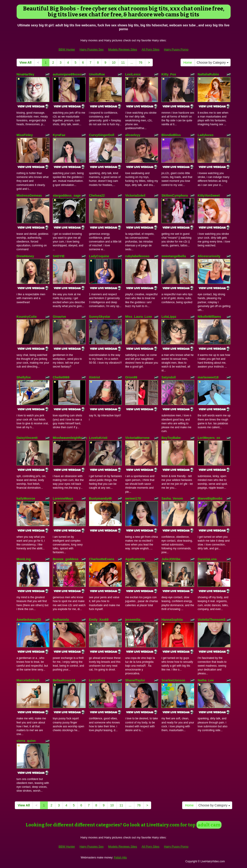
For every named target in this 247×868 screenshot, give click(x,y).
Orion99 (131, 377)
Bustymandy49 (100, 498)
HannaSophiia (172, 620)
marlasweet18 (208, 377)
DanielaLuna (207, 559)
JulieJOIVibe (171, 559)
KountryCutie (27, 317)
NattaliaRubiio (208, 74)
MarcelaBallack (28, 680)
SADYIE (59, 256)
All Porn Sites (150, 49)
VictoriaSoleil (135, 195)
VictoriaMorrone (137, 438)
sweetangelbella (174, 256)
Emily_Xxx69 (99, 620)
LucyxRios (97, 680)
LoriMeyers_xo (209, 438)
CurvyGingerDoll (102, 135)
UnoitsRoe (97, 74)
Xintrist (94, 377)
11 (123, 63)
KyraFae (59, 135)
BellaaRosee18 (64, 680)
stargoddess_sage (67, 195)
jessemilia (133, 620)
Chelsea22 (97, 195)
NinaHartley (25, 74)
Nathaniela (61, 620)
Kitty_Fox (169, 74)
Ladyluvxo (205, 135)
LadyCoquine (99, 256)
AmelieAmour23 (29, 620)
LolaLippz (169, 317)
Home (188, 63)
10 (114, 63)
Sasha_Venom (172, 498)
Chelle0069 (61, 377)
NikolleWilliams (209, 317)
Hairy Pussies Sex (91, 49)
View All (26, 63)
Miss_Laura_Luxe (139, 317)
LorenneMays (63, 498)
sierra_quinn (26, 741)
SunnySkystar (100, 317)
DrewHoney (25, 256)
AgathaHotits (135, 559)
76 (141, 63)
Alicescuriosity (209, 256)
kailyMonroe (26, 498)
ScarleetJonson (173, 680)
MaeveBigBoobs (210, 498)
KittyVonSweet (209, 195)
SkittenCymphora (175, 195)
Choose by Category (213, 63)
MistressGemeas (29, 195)
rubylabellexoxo (137, 256)
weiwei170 (133, 498)
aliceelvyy (133, 135)
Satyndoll (169, 377)
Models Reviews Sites (123, 49)
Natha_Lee (206, 680)
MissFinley (25, 135)
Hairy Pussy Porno (176, 49)
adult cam (209, 825)
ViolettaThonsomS (212, 620)
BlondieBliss (171, 135)
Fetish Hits (120, 858)
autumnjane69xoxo (67, 74)
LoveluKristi (98, 438)
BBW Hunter (67, 49)
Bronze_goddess (66, 559)
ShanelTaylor (135, 680)
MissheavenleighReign (70, 438)
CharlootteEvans (102, 559)
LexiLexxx (133, 74)
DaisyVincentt (27, 438)
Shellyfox (24, 377)
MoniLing (24, 559)
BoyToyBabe (171, 438)
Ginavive (59, 317)
